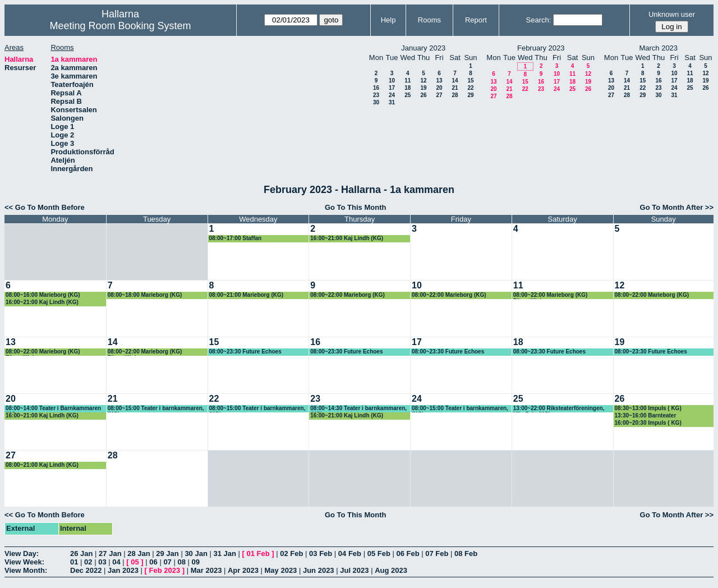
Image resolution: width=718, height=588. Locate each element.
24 (392, 95)
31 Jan (224, 553)
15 (470, 81)
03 (102, 562)
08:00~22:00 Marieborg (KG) (348, 295)
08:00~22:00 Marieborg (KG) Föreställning (551, 295)
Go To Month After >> (677, 207)
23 (376, 95)
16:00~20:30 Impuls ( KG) (648, 423)
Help (388, 20)
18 (408, 88)
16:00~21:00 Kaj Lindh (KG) (347, 238)
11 (408, 81)
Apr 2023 (243, 570)
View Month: (26, 570)
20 (439, 88)
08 (181, 562)
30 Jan (196, 553)
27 (439, 95)
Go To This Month (356, 207)
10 (392, 81)
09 (196, 562)
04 (116, 562)
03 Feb (321, 553)
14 (455, 81)
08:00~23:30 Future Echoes (245, 352)
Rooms (429, 20)
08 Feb (466, 553)
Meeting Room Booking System (120, 26)
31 (392, 102)
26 (423, 95)
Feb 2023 (165, 570)
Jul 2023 (354, 570)
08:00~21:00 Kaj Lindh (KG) (42, 465)
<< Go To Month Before (45, 207)
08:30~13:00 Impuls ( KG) (648, 408)
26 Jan (81, 553)
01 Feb (258, 553)
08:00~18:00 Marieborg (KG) (145, 295)
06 (153, 562)
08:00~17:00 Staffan (236, 238)
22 (470, 88)
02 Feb (291, 553)
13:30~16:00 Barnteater (646, 415)
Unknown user (672, 14)
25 (408, 95)
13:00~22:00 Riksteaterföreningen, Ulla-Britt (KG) (559, 409)
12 (423, 81)
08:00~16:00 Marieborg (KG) (43, 295)
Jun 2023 (319, 570)
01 (74, 562)
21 (455, 88)
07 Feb (437, 553)
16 (376, 88)
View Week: (24, 562)
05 (135, 562)
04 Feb (350, 553)
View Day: (22, 553)
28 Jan (139, 553)
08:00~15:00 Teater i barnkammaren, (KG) (156, 409)
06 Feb (408, 553)
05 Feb (379, 553)
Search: (539, 20)
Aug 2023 (391, 570)
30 (376, 102)
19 (423, 88)
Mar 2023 (206, 570)
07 (167, 562)
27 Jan (110, 553)
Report (476, 20)
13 (439, 81)
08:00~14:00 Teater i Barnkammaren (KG (53, 409)
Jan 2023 (123, 570)
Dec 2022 (86, 570)
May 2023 (281, 570)
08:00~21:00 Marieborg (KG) (247, 295)
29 (470, 95)
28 (455, 95)
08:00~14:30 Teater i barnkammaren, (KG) (358, 409)
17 (392, 88)
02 (88, 562)
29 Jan (167, 553)
